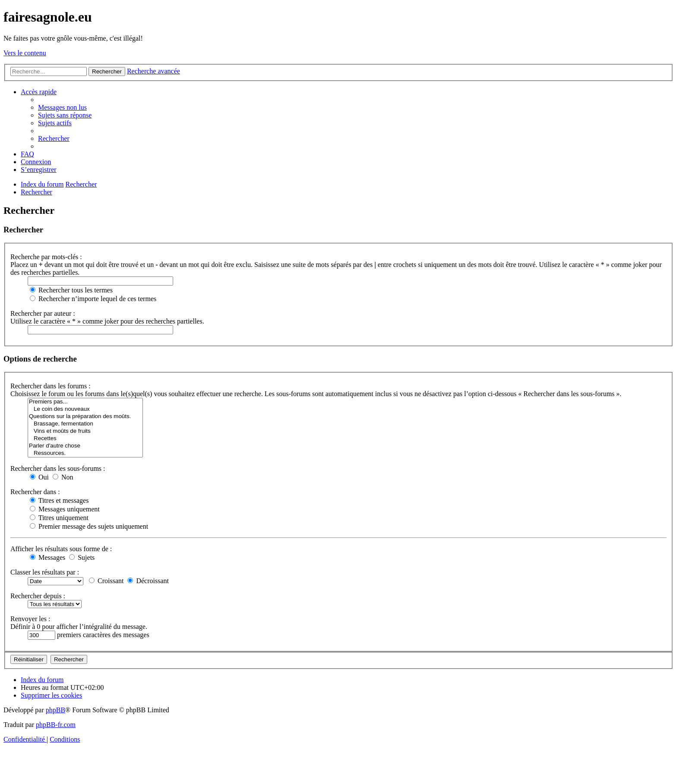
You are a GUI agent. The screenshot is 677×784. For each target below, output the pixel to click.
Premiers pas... (85, 402)
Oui (39, 477)
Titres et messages (59, 500)
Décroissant (148, 581)
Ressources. (85, 453)
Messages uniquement (65, 509)
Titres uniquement (59, 518)
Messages (47, 557)
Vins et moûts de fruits (85, 431)
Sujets (82, 557)
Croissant (106, 581)
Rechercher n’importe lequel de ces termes (93, 299)
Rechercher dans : (35, 492)
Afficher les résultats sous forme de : (61, 549)
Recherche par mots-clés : (46, 257)
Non (63, 477)
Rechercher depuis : (38, 596)
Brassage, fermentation (85, 424)
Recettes (85, 439)
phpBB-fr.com (56, 725)
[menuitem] (62, 107)
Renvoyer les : (30, 619)
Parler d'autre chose (85, 446)
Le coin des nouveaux (85, 409)
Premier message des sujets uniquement (89, 526)
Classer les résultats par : (45, 572)
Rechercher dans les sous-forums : (58, 468)
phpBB (55, 710)
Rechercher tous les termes (71, 290)
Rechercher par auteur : (43, 313)
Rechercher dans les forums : (51, 386)
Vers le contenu (25, 53)
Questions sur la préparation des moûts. (85, 417)
